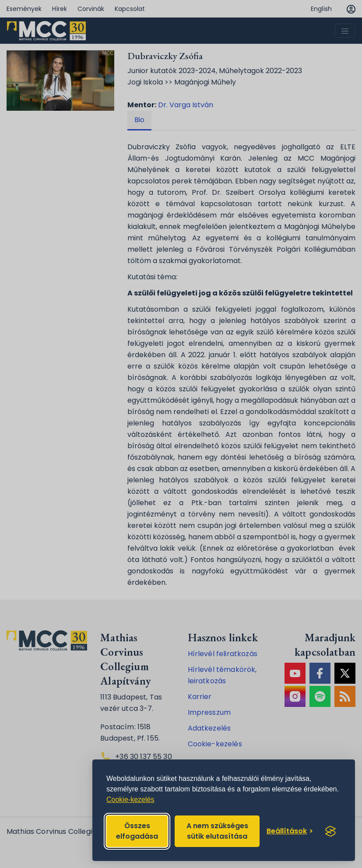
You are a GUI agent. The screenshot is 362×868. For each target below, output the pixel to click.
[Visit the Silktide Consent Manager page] (330, 831)
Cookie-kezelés (130, 799)
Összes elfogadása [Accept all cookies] (137, 831)
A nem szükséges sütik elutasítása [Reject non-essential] (217, 831)
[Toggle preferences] (290, 831)
